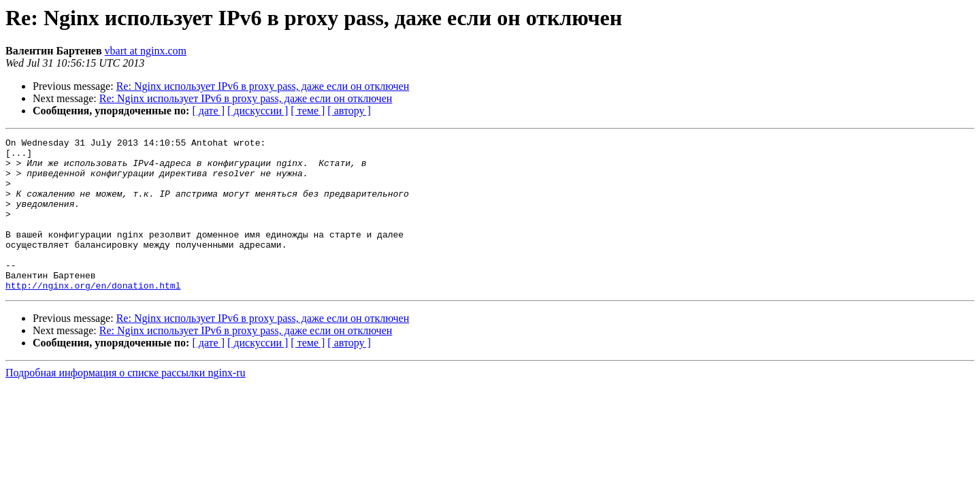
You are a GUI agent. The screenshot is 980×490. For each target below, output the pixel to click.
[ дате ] (208, 111)
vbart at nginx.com (146, 51)
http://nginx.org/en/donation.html (93, 316)
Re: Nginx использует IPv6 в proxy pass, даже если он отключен (263, 86)
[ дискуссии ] (258, 111)
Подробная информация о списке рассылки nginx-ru (126, 403)
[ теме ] (308, 111)
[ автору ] (349, 111)
